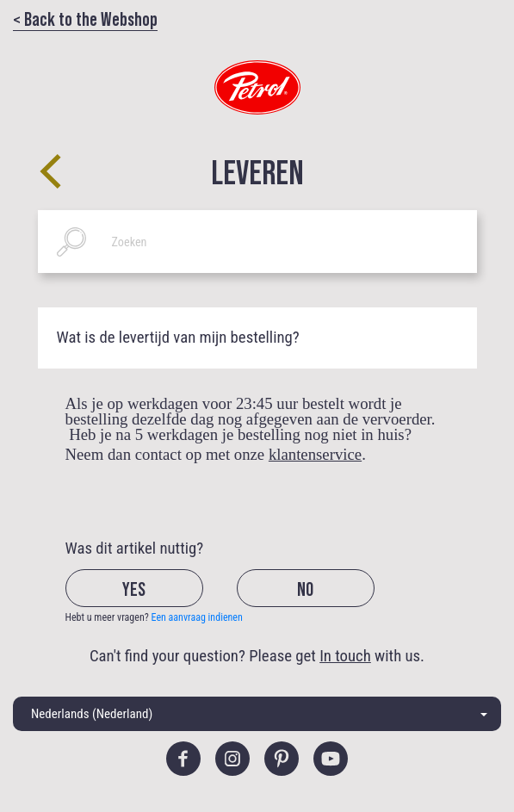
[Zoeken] (257, 242)
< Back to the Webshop (85, 18)
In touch (345, 656)
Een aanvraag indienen (197, 617)
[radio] (149, 602)
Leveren (257, 170)
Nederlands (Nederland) (92, 714)
